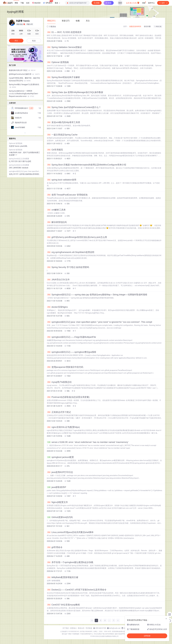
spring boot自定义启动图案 (19, 159)
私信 (34, 41)
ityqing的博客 (16, 12)
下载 (22, 3)
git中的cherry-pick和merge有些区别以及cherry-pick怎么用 (77, 237)
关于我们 (66, 628)
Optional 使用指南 (58, 62)
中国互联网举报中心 (87, 634)
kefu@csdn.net (115, 628)
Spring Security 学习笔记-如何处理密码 (68, 267)
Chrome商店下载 (99, 634)
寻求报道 (89, 628)
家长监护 (65, 634)
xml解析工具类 (56, 210)
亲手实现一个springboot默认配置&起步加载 (70, 562)
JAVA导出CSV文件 (58, 280)
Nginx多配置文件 (57, 502)
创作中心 (151, 3)
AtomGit (36, 3)
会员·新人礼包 (133, 3)
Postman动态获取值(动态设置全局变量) (68, 397)
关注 (16, 41)
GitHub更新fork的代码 (60, 517)
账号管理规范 (110, 634)
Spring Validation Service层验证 (64, 47)
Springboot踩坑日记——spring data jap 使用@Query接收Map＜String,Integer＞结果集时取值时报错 (97, 295)
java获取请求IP (57, 487)
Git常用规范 (55, 150)
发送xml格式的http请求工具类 (63, 122)
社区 (28, 3)
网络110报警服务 (74, 634)
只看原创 (51, 27)
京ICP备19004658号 (86, 632)
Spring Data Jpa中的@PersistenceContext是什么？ (74, 107)
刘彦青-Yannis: (15, 146)
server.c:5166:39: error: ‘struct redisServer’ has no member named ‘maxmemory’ (88, 442)
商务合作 (81, 628)
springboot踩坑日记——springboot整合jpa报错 (71, 352)
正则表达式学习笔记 (59, 412)
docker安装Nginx (57, 307)
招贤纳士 (73, 628)
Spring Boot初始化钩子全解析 (63, 77)
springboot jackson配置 (60, 457)
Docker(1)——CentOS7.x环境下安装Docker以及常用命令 (77, 590)
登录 (120, 3)
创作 (163, 3)
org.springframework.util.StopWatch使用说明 (71, 252)
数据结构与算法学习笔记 (22, 70)
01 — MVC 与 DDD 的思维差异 (64, 32)
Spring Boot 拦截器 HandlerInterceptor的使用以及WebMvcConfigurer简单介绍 (87, 165)
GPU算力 (48, 2)
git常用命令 (55, 547)
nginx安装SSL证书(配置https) (63, 427)
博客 (16, 3)
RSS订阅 (158, 27)
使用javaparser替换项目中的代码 (65, 367)
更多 (57, 3)
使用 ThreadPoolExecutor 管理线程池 (67, 195)
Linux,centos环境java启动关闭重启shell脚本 (70, 532)
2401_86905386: (15, 168)
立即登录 (147, 636)
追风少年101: (14, 174)
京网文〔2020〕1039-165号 (102, 632)
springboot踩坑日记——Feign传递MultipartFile (71, 337)
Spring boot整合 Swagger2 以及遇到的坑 (24, 86)
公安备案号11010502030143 (70, 632)
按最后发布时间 (135, 26)
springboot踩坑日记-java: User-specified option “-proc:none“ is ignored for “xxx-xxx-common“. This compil (99, 322)
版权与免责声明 (120, 634)
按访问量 (147, 26)
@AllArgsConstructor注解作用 (24, 74)
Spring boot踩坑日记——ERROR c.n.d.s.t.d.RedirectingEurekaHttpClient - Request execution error (24, 94)
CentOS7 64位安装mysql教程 (63, 605)
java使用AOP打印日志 (60, 472)
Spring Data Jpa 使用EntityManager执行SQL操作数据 (75, 92)
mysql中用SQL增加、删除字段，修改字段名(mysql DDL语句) (25, 79)
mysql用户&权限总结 (59, 382)
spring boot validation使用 (62, 180)
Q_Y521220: (14, 161)
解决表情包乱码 (57, 222)
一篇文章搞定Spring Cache (62, 135)
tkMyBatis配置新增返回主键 (63, 577)
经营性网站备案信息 (118, 632)
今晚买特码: (14, 152)
